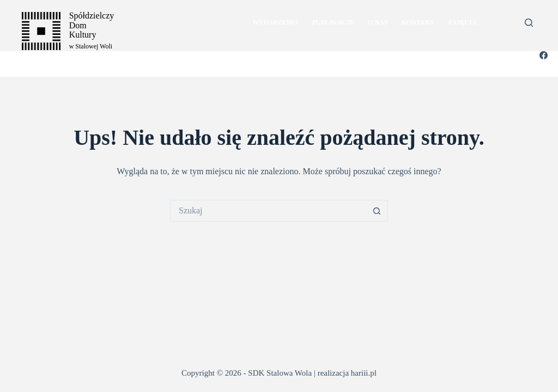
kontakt (417, 22)
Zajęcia (462, 22)
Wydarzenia (275, 22)
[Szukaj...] (268, 211)
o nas (378, 22)
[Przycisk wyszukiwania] (377, 211)
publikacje (333, 22)
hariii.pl (364, 373)
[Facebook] (544, 55)
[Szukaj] (529, 23)
